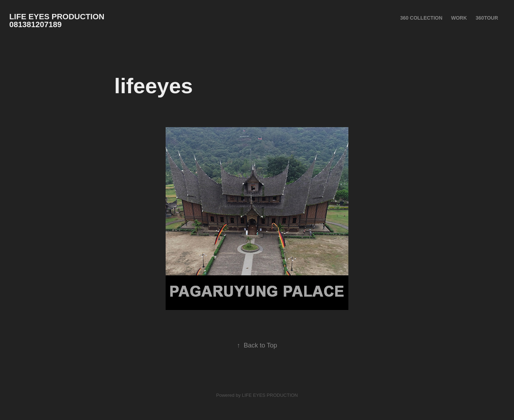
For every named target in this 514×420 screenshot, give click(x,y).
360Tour (487, 18)
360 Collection (421, 18)
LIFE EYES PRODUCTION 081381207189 (60, 21)
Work (459, 18)
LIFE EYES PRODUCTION (270, 395)
